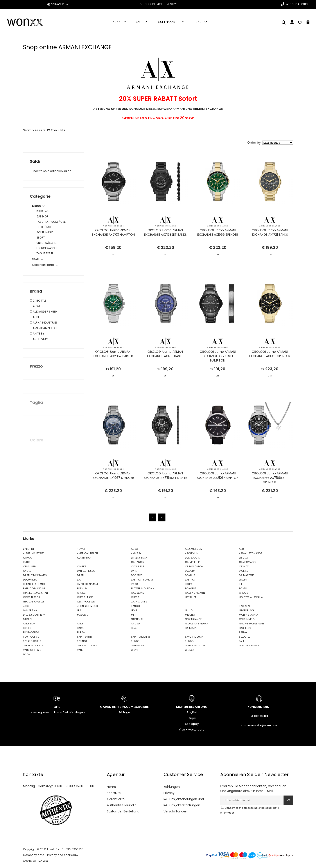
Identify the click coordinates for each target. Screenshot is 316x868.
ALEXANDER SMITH (196, 549)
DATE (134, 571)
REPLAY (243, 632)
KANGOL (136, 606)
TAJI (241, 641)
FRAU (137, 22)
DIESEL (81, 575)
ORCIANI (136, 624)
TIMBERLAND (138, 646)
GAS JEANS (138, 593)
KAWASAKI (245, 606)
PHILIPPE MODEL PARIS (252, 624)
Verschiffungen (175, 811)
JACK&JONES (139, 602)
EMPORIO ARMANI (87, 584)
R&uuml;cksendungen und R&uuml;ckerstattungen (184, 802)
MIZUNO (190, 615)
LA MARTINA (30, 610)
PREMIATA (191, 628)
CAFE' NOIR (138, 562)
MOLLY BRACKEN (249, 615)
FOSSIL (243, 588)
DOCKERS (137, 575)
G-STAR (82, 593)
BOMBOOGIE (192, 558)
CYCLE (27, 571)
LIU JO (189, 610)
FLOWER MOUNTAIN (143, 588)
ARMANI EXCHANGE (250, 553)
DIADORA (190, 571)
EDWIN (243, 580)
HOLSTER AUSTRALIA (251, 597)
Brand (197, 22)
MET (133, 615)
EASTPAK (190, 580)
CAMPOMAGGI (248, 562)
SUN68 (135, 641)
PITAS (134, 628)
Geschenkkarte (167, 22)
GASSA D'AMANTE (195, 593)
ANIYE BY (136, 553)
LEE (79, 610)
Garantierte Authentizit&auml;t (121, 802)
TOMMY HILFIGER (249, 646)
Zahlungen (172, 787)
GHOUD (243, 593)
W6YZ (135, 650)
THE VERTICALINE (87, 646)
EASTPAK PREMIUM (142, 580)
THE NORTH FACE (33, 646)
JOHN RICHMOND (87, 606)
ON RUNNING (247, 619)
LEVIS (134, 610)
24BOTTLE (29, 549)
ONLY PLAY (29, 624)
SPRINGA (82, 641)
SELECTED (245, 637)
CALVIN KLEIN (193, 562)
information (227, 813)
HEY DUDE (191, 597)
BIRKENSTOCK (139, 558)
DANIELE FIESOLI (86, 571)
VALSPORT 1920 (32, 650)
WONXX (190, 650)
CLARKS (82, 566)
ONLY (80, 624)
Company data (34, 855)
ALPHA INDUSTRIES (34, 553)
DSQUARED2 (30, 580)
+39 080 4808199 (298, 4)
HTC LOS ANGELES (34, 602)
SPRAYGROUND (32, 641)
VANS (80, 650)
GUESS (135, 597)
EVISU (134, 584)
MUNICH (28, 619)
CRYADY (244, 566)
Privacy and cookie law (63, 855)
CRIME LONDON (194, 566)
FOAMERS (191, 588)
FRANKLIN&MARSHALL (36, 593)
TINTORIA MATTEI (195, 646)
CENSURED (29, 566)
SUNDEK (190, 641)
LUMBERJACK (247, 610)
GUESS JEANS (85, 597)
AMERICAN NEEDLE (88, 553)
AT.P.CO (28, 558)
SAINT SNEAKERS (141, 637)
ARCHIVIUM (192, 553)
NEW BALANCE (193, 619)
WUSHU (28, 654)
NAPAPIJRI (137, 619)
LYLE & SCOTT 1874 (34, 615)
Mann (117, 22)
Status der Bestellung (123, 811)
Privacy (169, 793)
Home (111, 787)
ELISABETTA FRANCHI (35, 584)
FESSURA (82, 588)
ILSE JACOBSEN (86, 602)
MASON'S (83, 615)
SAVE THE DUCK (194, 637)
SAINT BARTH (84, 637)
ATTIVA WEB (41, 861)
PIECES (27, 628)
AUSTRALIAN (84, 558)
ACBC (134, 549)
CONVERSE (137, 566)
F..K (241, 584)
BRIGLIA (243, 558)
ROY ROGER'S (31, 637)
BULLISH (28, 562)
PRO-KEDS (245, 628)
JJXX (26, 606)
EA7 (79, 580)
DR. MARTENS (247, 575)
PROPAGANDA (31, 632)
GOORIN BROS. (32, 597)
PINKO (81, 628)
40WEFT (82, 549)
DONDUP (190, 575)
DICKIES (244, 571)
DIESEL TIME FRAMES (35, 575)
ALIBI (242, 549)
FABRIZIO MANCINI (34, 588)
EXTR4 (189, 584)
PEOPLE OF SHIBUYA (197, 624)
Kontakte (114, 793)
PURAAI (81, 632)
